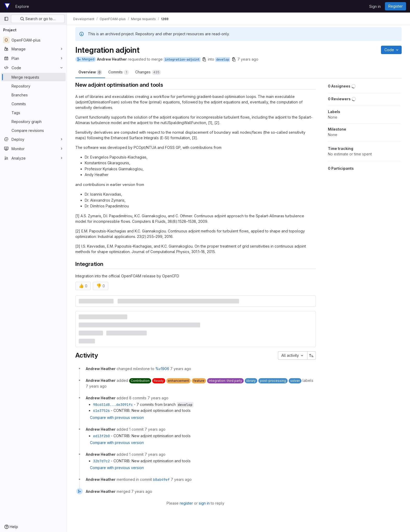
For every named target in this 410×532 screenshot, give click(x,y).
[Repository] (33, 86)
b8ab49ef (161, 480)
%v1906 (162, 369)
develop (223, 60)
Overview (90, 72)
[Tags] (33, 113)
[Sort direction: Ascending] (312, 355)
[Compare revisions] (33, 130)
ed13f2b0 (101, 436)
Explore (22, 6)
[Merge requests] (33, 77)
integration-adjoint (182, 60)
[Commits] (33, 104)
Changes (148, 72)
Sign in (375, 6)
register (186, 503)
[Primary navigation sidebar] (6, 19)
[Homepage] (7, 6)
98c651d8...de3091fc (113, 405)
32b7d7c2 (101, 461)
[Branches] (33, 95)
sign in (204, 503)
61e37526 (101, 411)
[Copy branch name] (204, 59)
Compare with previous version (117, 417)
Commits (119, 72)
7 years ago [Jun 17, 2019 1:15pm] (248, 59)
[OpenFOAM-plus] (33, 40)
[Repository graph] (33, 121)
